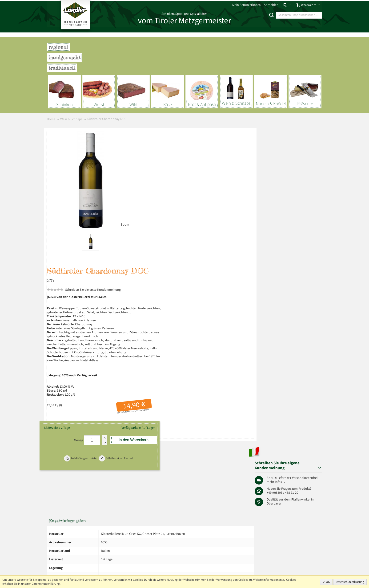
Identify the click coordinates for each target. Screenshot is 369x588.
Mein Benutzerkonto (247, 5)
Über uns (314, 475)
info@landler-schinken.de (299, 558)
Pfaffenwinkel (306, 187)
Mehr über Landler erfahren (70, 523)
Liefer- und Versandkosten (115, 475)
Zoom (122, 222)
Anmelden (271, 5)
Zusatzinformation (68, 347)
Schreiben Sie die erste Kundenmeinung (182, 160)
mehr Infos (306, 169)
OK (328, 582)
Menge (168, 307)
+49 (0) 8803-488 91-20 (300, 545)
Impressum (56, 475)
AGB (91, 475)
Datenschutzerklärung (350, 582)
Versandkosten (228, 280)
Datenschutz (76, 475)
